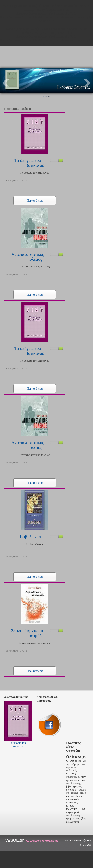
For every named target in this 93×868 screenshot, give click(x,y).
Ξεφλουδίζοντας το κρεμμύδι (28, 633)
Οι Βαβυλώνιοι (28, 536)
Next (87, 83)
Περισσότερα (35, 200)
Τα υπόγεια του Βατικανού (29, 163)
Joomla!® (85, 845)
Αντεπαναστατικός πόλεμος (28, 257)
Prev (6, 83)
